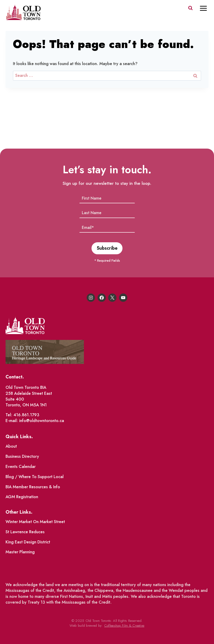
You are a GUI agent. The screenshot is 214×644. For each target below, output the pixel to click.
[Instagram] (91, 298)
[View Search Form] (190, 8)
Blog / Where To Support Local (35, 477)
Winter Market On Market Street (35, 522)
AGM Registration (22, 497)
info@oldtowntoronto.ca (42, 421)
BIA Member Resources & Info (33, 487)
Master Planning (20, 552)
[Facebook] (102, 298)
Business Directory (22, 456)
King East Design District (28, 542)
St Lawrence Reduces (25, 532)
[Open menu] (206, 8)
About (11, 446)
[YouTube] (123, 298)
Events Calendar (21, 467)
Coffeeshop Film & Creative (124, 626)
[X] (112, 298)
